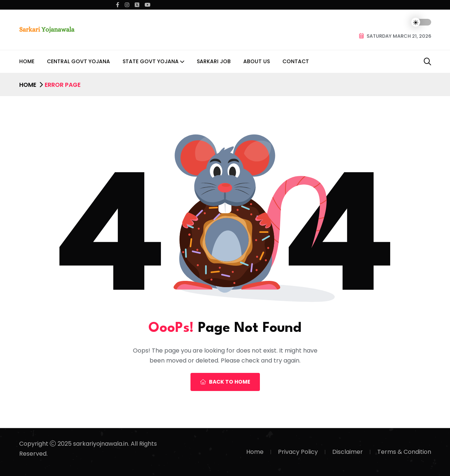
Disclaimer (348, 452)
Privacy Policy (298, 452)
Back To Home (225, 382)
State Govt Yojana (151, 61)
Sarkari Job (214, 61)
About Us (257, 61)
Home (27, 61)
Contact (296, 61)
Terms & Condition (404, 452)
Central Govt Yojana (78, 61)
